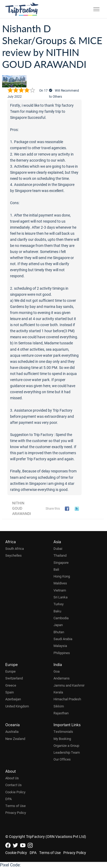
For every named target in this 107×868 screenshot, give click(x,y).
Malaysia (60, 646)
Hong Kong (62, 576)
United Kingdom (17, 706)
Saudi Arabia (63, 639)
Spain (10, 692)
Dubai (58, 548)
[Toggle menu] (96, 9)
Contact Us (14, 785)
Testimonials (63, 731)
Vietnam (60, 590)
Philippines (62, 653)
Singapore (61, 562)
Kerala (58, 692)
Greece (11, 685)
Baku (57, 611)
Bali (56, 569)
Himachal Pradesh (67, 699)
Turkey (59, 604)
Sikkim (59, 706)
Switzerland (14, 678)
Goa (57, 671)
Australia (12, 731)
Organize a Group (66, 745)
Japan (58, 625)
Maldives (60, 583)
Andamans (62, 678)
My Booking (62, 739)
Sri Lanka (61, 597)
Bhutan (59, 632)
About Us (12, 778)
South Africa (15, 548)
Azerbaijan (13, 699)
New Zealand (15, 739)
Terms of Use (15, 806)
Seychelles (14, 555)
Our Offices (62, 759)
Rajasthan (61, 713)
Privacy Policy (16, 813)
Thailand (60, 555)
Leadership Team (67, 752)
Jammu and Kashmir (69, 685)
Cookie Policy (15, 792)
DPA (8, 799)
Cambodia (61, 618)
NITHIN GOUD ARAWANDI (22, 508)
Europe (10, 671)
